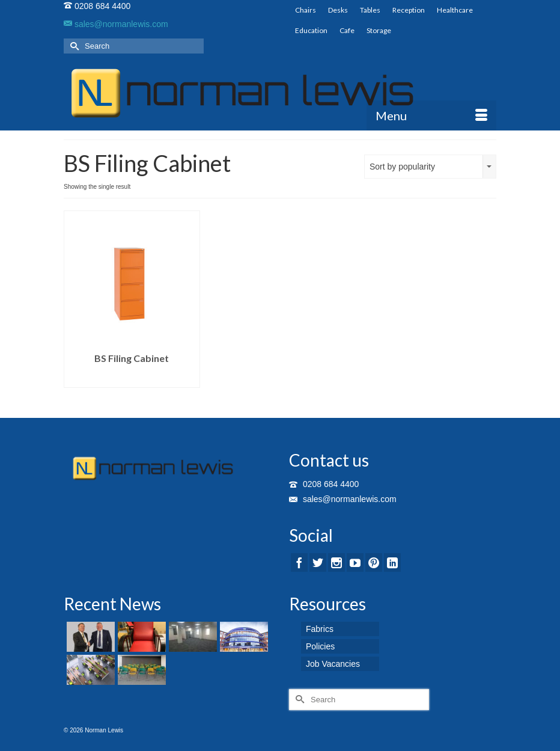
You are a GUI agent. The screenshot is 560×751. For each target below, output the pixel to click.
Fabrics (320, 629)
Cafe (347, 30)
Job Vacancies (333, 664)
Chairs (306, 10)
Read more (132, 379)
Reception (409, 10)
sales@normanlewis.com (116, 24)
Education (311, 30)
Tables (370, 10)
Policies (320, 646)
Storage (379, 30)
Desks (338, 10)
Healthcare (455, 10)
